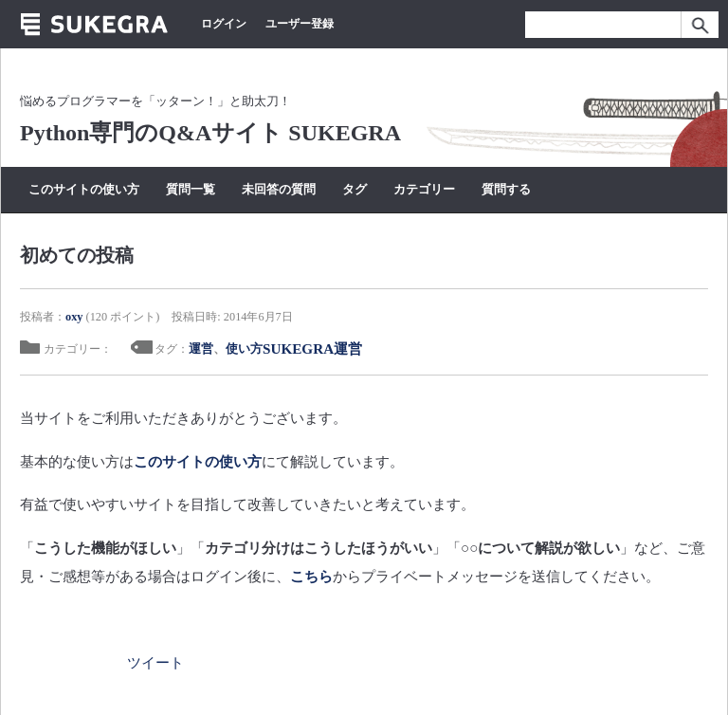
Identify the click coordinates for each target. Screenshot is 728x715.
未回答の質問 (279, 189)
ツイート (155, 662)
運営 (201, 348)
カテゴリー (424, 189)
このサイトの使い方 (84, 189)
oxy (74, 317)
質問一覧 (191, 189)
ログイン (224, 24)
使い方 (244, 348)
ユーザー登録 (300, 24)
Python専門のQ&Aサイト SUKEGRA (210, 133)
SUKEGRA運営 (312, 348)
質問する (506, 189)
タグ (355, 189)
